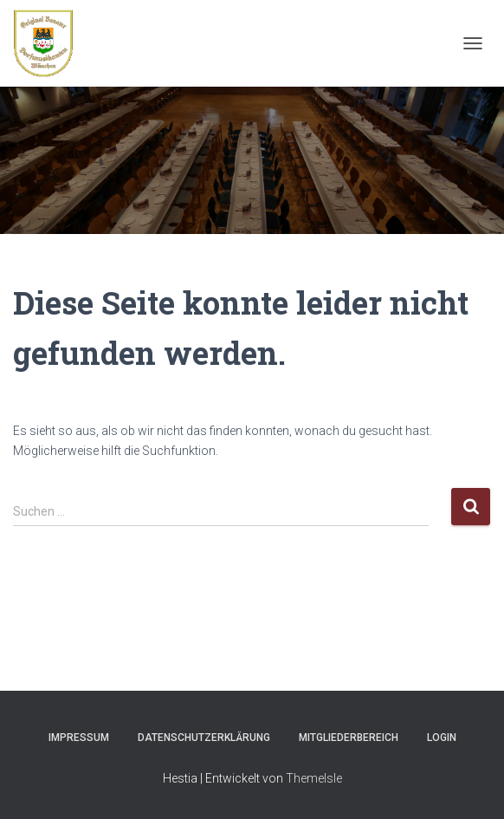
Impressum (79, 738)
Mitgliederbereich (349, 738)
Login (442, 738)
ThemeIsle (314, 778)
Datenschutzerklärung (204, 738)
